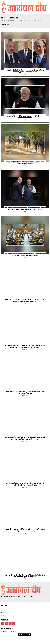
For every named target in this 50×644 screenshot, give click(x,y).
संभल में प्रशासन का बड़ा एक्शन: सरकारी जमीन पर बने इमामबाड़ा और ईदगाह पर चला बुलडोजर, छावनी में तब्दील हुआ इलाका (25, 300)
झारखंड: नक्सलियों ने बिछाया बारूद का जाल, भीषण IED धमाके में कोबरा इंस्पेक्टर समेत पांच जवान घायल (25, 163)
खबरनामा (25, 349)
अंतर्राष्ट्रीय (25, 74)
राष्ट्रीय (25, 166)
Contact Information (7, 628)
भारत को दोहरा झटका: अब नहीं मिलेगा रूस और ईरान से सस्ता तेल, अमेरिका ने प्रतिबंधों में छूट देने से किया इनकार (25, 530)
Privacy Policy (4, 615)
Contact (3, 612)
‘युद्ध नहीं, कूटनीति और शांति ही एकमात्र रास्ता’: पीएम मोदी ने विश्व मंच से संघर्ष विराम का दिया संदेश (25, 117)
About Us (3, 609)
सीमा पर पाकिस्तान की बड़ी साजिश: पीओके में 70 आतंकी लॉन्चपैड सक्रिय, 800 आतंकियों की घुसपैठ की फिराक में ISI (25, 576)
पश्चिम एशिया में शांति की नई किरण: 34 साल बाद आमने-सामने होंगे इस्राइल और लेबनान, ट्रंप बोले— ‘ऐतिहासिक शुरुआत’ (25, 71)
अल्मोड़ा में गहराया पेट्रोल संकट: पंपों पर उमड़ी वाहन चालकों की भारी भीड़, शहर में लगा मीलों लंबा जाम (25, 392)
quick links (4, 606)
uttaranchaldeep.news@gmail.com (9, 631)
